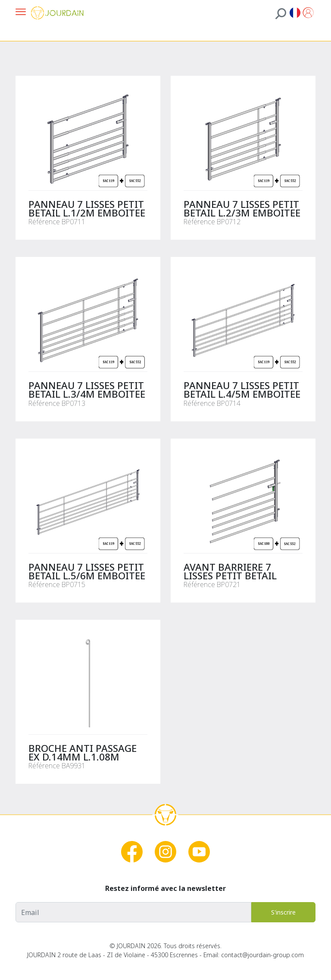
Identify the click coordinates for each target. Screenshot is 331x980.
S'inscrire (283, 912)
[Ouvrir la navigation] (21, 13)
